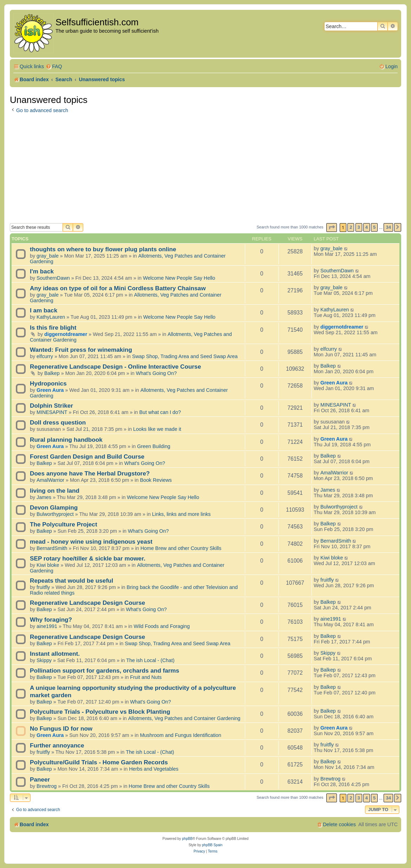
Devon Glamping (54, 507)
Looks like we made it (157, 429)
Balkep (52, 373)
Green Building (154, 446)
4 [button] (367, 227)
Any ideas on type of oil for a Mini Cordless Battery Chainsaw (118, 288)
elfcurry (45, 356)
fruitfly (43, 587)
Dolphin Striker (51, 406)
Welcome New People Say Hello (179, 278)
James (44, 497)
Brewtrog (47, 786)
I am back (44, 310)
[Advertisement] (205, 170)
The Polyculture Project (64, 524)
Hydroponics (48, 383)
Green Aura (50, 390)
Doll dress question (58, 422)
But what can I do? (160, 412)
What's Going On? (156, 373)
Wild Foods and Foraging (162, 626)
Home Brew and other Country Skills (181, 548)
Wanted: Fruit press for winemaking (81, 350)
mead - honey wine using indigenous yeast (91, 542)
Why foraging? (51, 620)
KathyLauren (51, 317)
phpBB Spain (212, 845)
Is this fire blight (53, 328)
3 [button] (359, 227)
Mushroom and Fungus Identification (180, 735)
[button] (332, 228)
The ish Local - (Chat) (150, 660)
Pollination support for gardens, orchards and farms (105, 671)
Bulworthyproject (55, 514)
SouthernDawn (53, 278)
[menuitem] (54, 67)
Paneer (40, 779)
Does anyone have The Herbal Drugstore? (90, 473)
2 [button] (351, 227)
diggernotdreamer (66, 334)
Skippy (44, 660)
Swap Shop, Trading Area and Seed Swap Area (185, 356)
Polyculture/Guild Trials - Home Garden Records (99, 762)
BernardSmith (52, 548)
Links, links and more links (181, 514)
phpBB (187, 839)
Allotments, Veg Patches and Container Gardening (184, 718)
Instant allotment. (55, 654)
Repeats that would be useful (71, 581)
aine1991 (47, 626)
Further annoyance (57, 745)
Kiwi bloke (48, 565)
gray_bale (48, 256)
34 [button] (388, 227)
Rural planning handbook (66, 440)
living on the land (55, 491)
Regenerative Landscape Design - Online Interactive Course (115, 367)
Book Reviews (156, 480)
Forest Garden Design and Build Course (87, 456)
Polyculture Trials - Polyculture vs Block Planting (100, 712)
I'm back (42, 271)
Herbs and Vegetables (154, 769)
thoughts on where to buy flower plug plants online (103, 249)
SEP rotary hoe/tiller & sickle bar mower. (88, 558)
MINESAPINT (52, 412)
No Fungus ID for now (61, 728)
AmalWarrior (50, 480)
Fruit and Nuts (146, 677)
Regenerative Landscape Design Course (87, 603)
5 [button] (374, 227)
